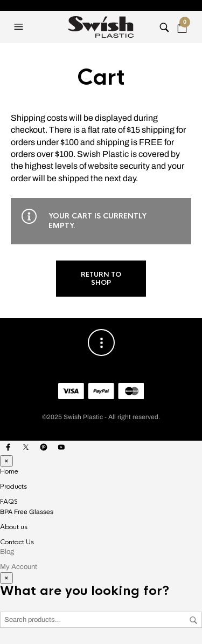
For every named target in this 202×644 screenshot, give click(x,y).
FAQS (9, 502)
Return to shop (101, 278)
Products (13, 487)
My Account (19, 567)
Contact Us (17, 542)
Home (9, 471)
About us (14, 527)
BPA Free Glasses (27, 512)
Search (193, 620)
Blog (7, 552)
